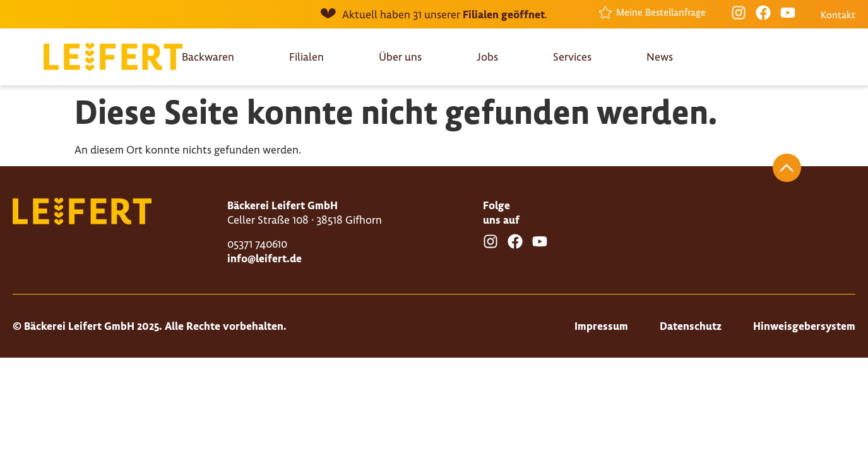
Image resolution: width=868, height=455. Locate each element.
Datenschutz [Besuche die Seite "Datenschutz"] (691, 326)
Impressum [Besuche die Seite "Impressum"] (601, 326)
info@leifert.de (265, 258)
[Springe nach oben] (787, 168)
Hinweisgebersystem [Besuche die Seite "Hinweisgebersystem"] (804, 326)
